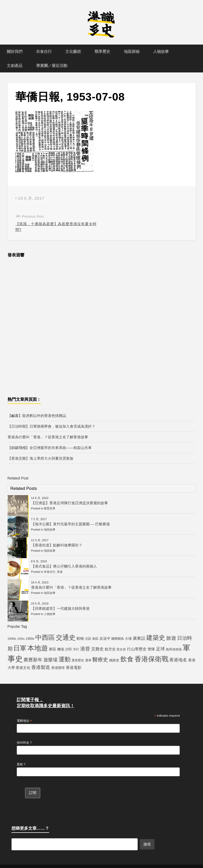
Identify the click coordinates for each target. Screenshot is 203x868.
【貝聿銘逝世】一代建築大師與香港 (60, 608)
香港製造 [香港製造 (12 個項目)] (41, 667)
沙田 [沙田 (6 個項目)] (68, 649)
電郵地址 (24, 721)
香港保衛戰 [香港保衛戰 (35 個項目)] (152, 659)
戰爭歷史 (102, 51)
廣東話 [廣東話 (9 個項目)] (139, 638)
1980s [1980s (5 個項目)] (30, 639)
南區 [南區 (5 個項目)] (95, 639)
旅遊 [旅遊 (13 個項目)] (171, 638)
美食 (60, 572)
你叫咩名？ (25, 743)
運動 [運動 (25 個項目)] (65, 659)
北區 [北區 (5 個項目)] (88, 639)
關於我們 (15, 51)
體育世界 (50, 508)
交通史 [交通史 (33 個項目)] (66, 637)
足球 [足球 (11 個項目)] (160, 649)
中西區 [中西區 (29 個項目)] (45, 638)
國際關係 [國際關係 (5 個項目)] (118, 639)
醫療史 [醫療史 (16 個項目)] (100, 660)
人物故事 (161, 51)
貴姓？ (21, 764)
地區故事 (50, 530)
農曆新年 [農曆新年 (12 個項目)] (33, 660)
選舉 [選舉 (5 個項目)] (88, 660)
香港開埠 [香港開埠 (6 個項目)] (58, 668)
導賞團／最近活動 (52, 66)
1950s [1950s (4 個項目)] (21, 639)
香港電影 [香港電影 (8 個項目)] (74, 667)
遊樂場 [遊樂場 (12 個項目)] (50, 660)
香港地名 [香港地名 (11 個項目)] (178, 660)
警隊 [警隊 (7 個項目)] (151, 649)
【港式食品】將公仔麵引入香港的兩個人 (64, 566)
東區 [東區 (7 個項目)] (53, 649)
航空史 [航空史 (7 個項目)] (110, 649)
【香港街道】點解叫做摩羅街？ (57, 545)
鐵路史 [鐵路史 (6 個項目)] (114, 660)
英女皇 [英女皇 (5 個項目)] (121, 649)
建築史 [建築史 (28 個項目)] (156, 638)
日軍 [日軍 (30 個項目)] (20, 648)
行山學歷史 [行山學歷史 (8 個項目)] (137, 649)
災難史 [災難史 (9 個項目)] (97, 649)
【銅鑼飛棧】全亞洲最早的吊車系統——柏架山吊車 (50, 448)
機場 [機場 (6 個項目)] (61, 649)
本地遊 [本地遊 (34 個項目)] (38, 648)
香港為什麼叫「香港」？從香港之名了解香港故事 (48, 437)
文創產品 (15, 66)
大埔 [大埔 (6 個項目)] (128, 639)
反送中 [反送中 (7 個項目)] (105, 638)
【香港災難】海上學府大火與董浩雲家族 (40, 458)
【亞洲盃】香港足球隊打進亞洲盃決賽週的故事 (69, 503)
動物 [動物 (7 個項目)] (80, 638)
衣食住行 (44, 51)
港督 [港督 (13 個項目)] (85, 649)
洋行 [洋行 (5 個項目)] (76, 649)
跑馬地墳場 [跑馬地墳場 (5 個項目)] (174, 649)
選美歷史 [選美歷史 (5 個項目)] (78, 660)
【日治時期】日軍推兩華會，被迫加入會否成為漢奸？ (51, 426)
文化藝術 (73, 51)
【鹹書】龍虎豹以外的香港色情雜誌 (37, 416)
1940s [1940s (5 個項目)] (12, 639)
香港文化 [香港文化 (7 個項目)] (23, 668)
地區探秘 (132, 51)
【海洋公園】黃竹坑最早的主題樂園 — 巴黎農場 (71, 524)
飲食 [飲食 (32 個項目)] (127, 659)
